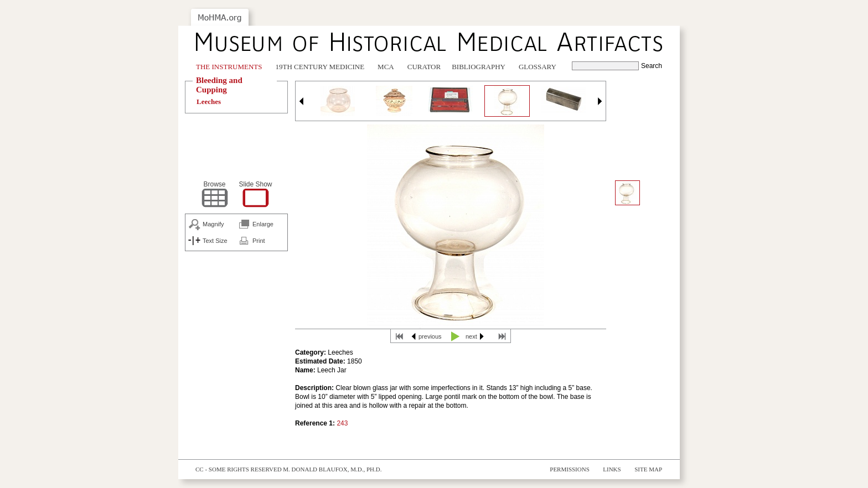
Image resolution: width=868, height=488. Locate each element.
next (471, 336)
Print (259, 241)
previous (430, 336)
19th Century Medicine (320, 67)
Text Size (215, 241)
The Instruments (229, 67)
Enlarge (263, 224)
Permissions (570, 469)
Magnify (213, 224)
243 (342, 423)
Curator (424, 67)
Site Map (648, 469)
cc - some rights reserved (239, 469)
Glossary (538, 67)
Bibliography (479, 67)
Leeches (209, 102)
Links (612, 469)
